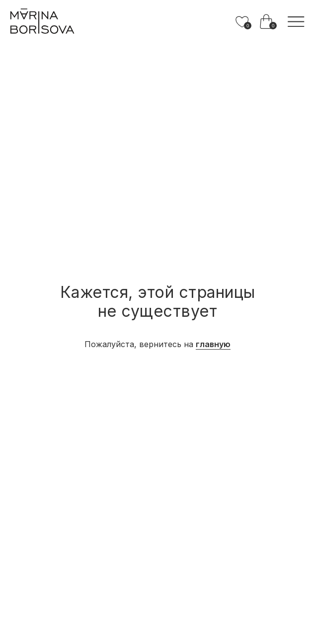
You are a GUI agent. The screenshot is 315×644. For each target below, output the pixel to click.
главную (213, 344)
